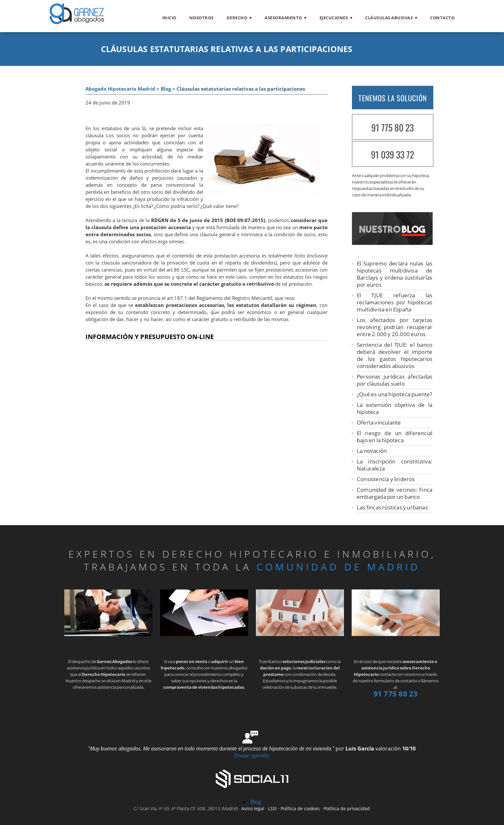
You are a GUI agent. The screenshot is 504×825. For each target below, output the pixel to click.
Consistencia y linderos (386, 479)
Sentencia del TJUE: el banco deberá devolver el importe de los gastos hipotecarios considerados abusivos (395, 355)
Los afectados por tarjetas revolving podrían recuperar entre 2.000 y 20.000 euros (395, 327)
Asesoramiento (283, 18)
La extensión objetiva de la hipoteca (395, 408)
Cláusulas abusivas (389, 18)
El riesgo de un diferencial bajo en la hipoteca (395, 437)
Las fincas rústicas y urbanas (392, 507)
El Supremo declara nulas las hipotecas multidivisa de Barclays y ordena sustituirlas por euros (395, 274)
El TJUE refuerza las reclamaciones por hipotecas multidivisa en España (395, 302)
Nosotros (202, 18)
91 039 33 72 (392, 154)
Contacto (442, 18)
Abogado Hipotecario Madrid (120, 89)
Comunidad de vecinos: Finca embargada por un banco (395, 493)
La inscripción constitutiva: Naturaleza (395, 465)
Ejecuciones (334, 18)
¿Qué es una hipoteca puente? (395, 394)
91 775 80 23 (392, 127)
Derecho (237, 18)
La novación (372, 451)
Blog (166, 89)
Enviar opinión (252, 756)
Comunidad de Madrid (338, 567)
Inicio (169, 18)
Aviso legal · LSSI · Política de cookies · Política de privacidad (306, 808)
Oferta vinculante (379, 422)
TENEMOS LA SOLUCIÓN (393, 98)
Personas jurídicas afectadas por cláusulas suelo (395, 380)
